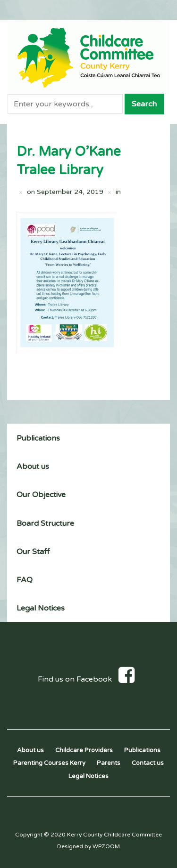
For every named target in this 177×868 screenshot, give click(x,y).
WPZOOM (106, 846)
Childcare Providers (84, 750)
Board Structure (45, 523)
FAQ (25, 580)
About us (33, 466)
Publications (38, 438)
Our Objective (41, 495)
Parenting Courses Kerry (49, 763)
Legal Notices (41, 608)
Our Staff (33, 552)
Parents (109, 763)
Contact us (148, 763)
